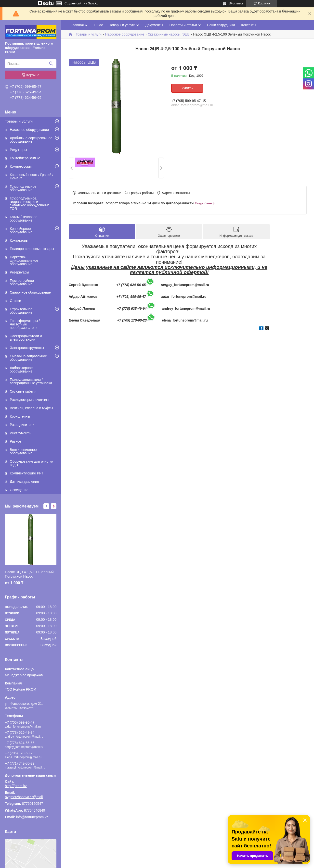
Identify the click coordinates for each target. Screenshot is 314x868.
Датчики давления (24, 482)
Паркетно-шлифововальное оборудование (24, 260)
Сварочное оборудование (30, 292)
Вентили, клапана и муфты (31, 408)
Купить (187, 88)
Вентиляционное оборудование (23, 451)
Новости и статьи (183, 25)
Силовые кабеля (23, 391)
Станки (15, 301)
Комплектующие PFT (27, 473)
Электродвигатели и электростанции (26, 338)
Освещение (19, 490)
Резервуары (19, 272)
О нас (98, 25)
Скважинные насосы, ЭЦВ (169, 34)
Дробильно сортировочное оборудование (31, 140)
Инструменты (20, 433)
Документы (154, 25)
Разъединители (22, 425)
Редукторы (18, 150)
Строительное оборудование (21, 311)
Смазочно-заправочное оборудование (28, 358)
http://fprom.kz (16, 786)
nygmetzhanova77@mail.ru (26, 797)
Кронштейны (20, 416)
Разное (15, 441)
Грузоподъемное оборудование (23, 188)
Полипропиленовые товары (32, 249)
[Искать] (51, 64)
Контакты (249, 25)
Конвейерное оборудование (21, 230)
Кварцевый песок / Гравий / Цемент (32, 176)
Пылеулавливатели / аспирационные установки (31, 381)
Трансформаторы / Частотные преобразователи (25, 324)
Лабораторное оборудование (21, 370)
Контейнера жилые (25, 158)
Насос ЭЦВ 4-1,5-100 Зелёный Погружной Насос (29, 574)
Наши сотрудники (221, 25)
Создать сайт (74, 3)
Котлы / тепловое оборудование (24, 219)
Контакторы (19, 240)
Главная (77, 25)
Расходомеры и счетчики (30, 400)
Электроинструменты (27, 348)
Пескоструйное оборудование (22, 282)
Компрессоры (21, 166)
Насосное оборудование (29, 130)
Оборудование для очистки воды (32, 463)
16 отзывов (236, 3)
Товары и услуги (19, 121)
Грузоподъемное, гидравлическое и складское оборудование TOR (30, 203)
